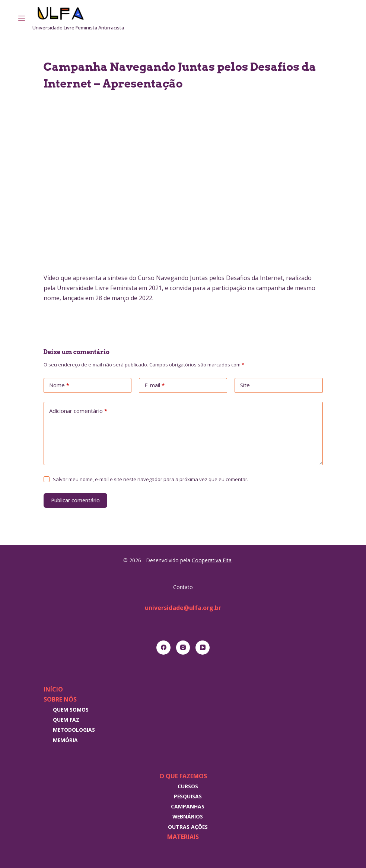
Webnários (188, 816)
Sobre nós (60, 699)
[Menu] (22, 18)
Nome (59, 385)
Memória (65, 740)
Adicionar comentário (78, 411)
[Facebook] (163, 648)
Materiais (183, 837)
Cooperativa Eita (212, 560)
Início (53, 689)
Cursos (188, 786)
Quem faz (66, 720)
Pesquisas (188, 796)
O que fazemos (183, 776)
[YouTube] (203, 648)
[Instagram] (335, 18)
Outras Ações (188, 827)
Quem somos (71, 710)
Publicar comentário (75, 500)
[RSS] (345, 18)
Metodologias (74, 730)
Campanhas (188, 806)
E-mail (155, 385)
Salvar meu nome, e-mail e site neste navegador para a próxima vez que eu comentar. (151, 479)
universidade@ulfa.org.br (183, 608)
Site (245, 385)
